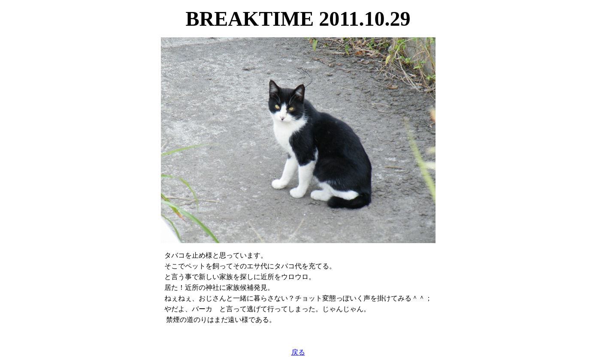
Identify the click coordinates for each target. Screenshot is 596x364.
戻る (298, 352)
